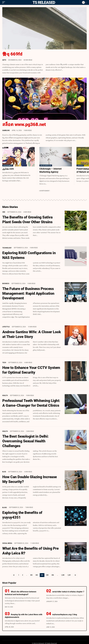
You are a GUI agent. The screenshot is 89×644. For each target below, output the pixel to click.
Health (5, 394)
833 (37, 573)
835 (47, 573)
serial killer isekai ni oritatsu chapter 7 (68, 589)
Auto (4, 60)
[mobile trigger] (4, 2)
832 (31, 573)
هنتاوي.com (8, 169)
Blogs (5, 505)
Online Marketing (46, 165)
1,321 (69, 573)
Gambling (6, 130)
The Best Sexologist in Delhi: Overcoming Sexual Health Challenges (25, 440)
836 (53, 573)
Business (6, 283)
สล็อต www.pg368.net (25, 124)
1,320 (63, 573)
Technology (7, 247)
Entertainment (8, 165)
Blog (4, 470)
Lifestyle (80, 165)
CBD (4, 212)
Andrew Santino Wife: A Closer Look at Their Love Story (32, 333)
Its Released (43, 2)
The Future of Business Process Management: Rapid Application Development (28, 293)
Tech (4, 361)
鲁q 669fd (12, 54)
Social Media (7, 541)
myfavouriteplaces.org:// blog (65, 612)
